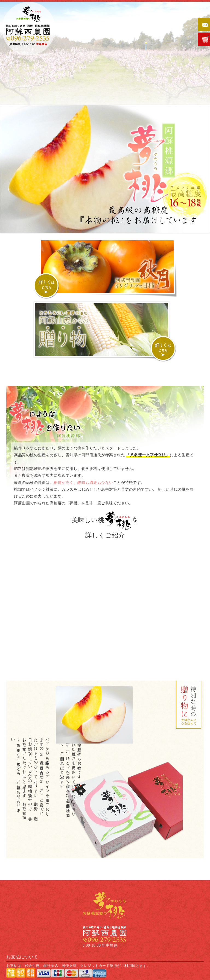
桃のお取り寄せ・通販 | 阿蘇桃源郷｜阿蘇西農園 (28, 29)
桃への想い (124, 560)
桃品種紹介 (86, 639)
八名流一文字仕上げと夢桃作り (124, 599)
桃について (86, 560)
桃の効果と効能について (86, 599)
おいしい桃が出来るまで (124, 639)
